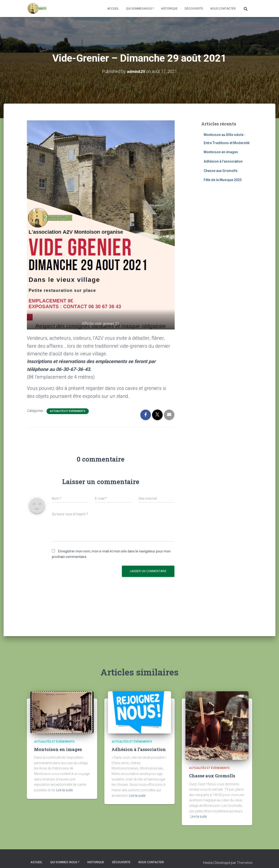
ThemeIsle (245, 863)
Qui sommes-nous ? (140, 9)
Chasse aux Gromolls (221, 170)
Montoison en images (221, 152)
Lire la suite (64, 790)
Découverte (194, 9)
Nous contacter (223, 9)
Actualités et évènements (68, 411)
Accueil (113, 9)
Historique (169, 9)
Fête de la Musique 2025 (223, 180)
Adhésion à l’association (223, 161)
